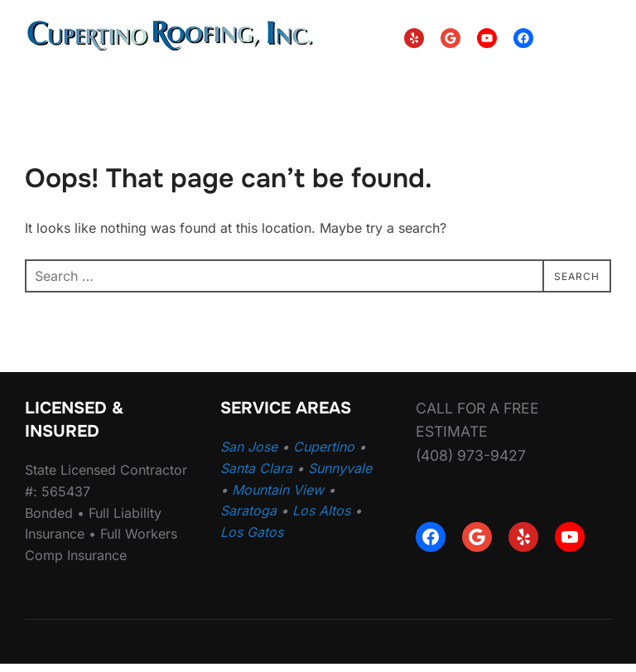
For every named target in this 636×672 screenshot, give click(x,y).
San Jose (249, 456)
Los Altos (321, 520)
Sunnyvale (340, 476)
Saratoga (248, 520)
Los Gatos (252, 540)
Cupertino (324, 456)
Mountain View (278, 498)
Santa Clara (256, 476)
